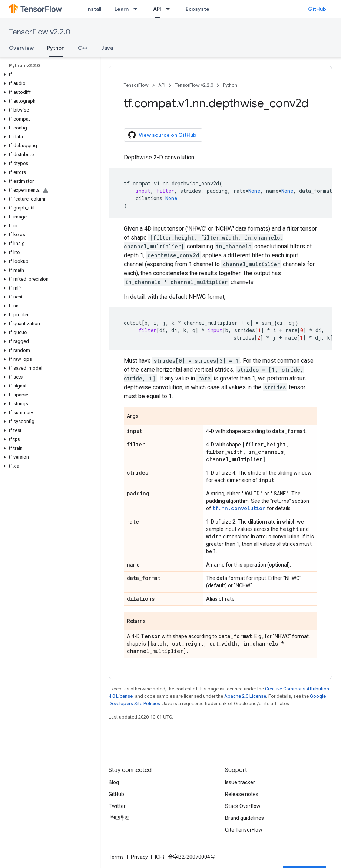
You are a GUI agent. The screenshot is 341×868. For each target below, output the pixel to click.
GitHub (317, 9)
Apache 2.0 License (245, 696)
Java (107, 48)
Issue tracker (240, 782)
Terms (116, 857)
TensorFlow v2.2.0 (40, 32)
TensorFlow (136, 85)
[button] (48, 75)
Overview (21, 48)
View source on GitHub (162, 135)
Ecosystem (200, 9)
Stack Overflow (243, 806)
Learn (122, 9)
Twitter (117, 806)
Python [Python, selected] (56, 48)
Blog (114, 782)
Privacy (139, 857)
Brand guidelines (244, 818)
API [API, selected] (157, 9)
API (162, 85)
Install (94, 9)
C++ (83, 48)
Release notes (242, 794)
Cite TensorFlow (244, 830)
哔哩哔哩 (119, 818)
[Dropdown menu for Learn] (138, 9)
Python (230, 85)
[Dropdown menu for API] (170, 9)
